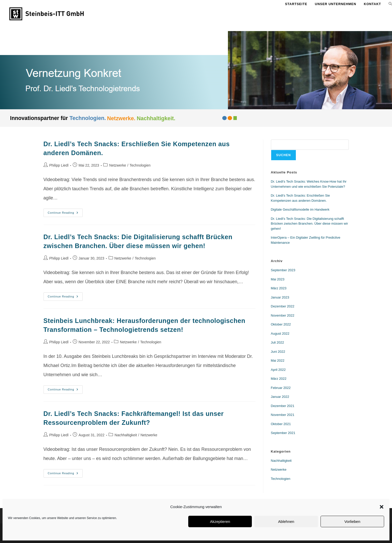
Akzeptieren (220, 521)
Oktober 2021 (281, 424)
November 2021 (283, 415)
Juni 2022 (278, 352)
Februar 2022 (281, 388)
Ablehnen (286, 521)
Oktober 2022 (281, 324)
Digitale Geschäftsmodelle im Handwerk (300, 209)
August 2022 (280, 334)
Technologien (140, 165)
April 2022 (278, 370)
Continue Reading (65, 211)
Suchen (284, 155)
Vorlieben (352, 521)
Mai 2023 (278, 279)
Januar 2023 (280, 297)
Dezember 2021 (283, 406)
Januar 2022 (280, 397)
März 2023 (279, 288)
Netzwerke (118, 165)
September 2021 (283, 433)
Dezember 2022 (283, 306)
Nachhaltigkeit (126, 435)
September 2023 (283, 270)
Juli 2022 (278, 342)
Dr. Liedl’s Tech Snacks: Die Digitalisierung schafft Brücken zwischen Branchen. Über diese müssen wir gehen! (309, 224)
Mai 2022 (278, 361)
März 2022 (279, 379)
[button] (382, 507)
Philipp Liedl (59, 165)
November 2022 (283, 315)
